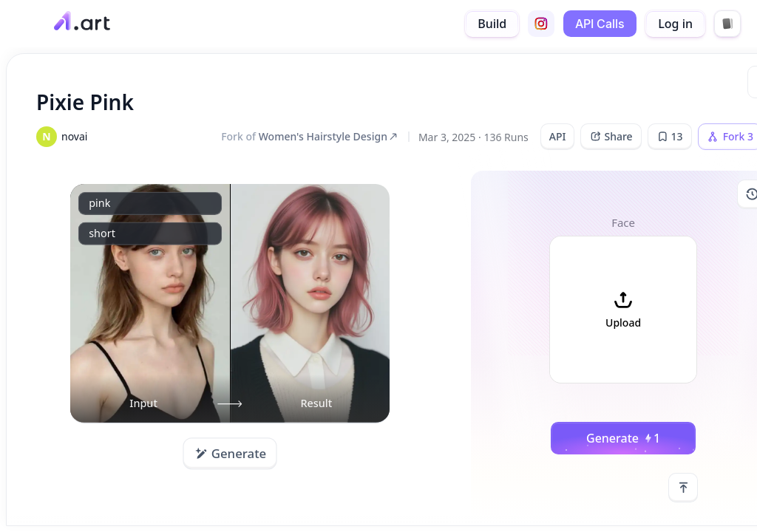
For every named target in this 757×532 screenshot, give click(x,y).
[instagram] (541, 24)
